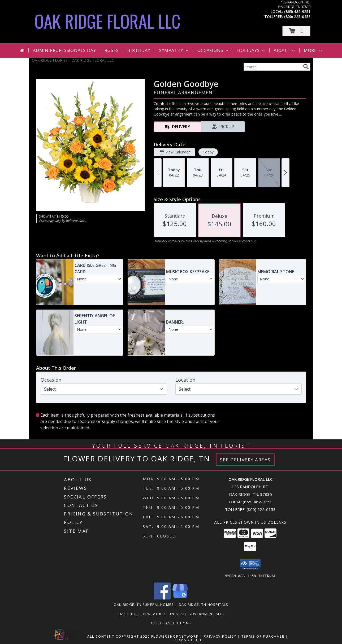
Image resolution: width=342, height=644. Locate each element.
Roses (112, 50)
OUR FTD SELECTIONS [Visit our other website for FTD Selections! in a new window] (171, 623)
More (313, 50)
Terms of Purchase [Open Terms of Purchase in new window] (263, 636)
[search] (306, 67)
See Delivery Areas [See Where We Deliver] (245, 460)
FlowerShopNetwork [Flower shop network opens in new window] (175, 636)
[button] (296, 31)
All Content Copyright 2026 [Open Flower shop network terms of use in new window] (119, 636)
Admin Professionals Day (64, 50)
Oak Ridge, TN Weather (142, 614)
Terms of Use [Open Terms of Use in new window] (188, 639)
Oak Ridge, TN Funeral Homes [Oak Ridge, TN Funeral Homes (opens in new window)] (144, 604)
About (285, 50)
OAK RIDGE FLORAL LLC (107, 21)
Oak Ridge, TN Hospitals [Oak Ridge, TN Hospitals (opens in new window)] (204, 604)
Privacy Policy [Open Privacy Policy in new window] (220, 636)
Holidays (252, 50)
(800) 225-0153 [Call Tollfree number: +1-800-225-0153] (261, 509)
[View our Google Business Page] (180, 598)
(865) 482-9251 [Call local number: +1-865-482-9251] (297, 12)
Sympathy (174, 50)
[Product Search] (272, 67)
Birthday (139, 50)
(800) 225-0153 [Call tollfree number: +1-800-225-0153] (297, 17)
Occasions (213, 50)
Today (208, 152)
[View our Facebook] (162, 598)
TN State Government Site (197, 614)
